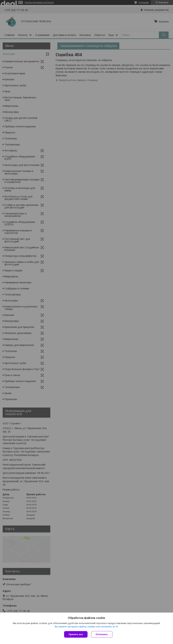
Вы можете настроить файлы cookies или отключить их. (85, 627)
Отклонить (102, 634)
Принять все (76, 634)
